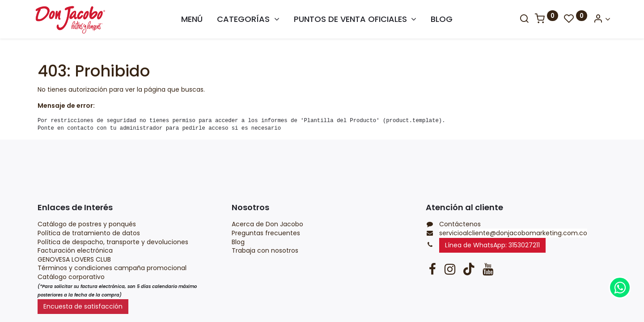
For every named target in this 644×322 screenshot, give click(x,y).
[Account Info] (598, 19)
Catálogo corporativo (72, 277)
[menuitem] (192, 19)
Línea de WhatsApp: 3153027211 (492, 245)
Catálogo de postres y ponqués (87, 224)
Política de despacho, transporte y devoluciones (113, 242)
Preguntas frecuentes (266, 233)
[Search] (520, 19)
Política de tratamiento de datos (89, 233)
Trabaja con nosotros (265, 250)
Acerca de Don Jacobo (267, 224)
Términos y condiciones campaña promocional (113, 268)
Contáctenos (460, 224)
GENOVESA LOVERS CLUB (74, 259)
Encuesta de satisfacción (83, 306)
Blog (239, 242)
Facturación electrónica (76, 250)
